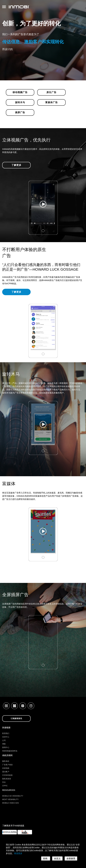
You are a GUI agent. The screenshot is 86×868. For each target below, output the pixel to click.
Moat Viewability (10, 799)
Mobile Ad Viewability (13, 796)
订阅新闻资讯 (16, 719)
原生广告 (51, 92)
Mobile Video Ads (10, 803)
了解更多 (16, 165)
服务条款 (6, 761)
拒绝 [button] (46, 859)
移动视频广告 (20, 92)
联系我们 (6, 733)
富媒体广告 (51, 102)
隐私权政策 (7, 779)
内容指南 (6, 768)
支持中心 (6, 737)
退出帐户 (6, 772)
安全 (4, 782)
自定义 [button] (57, 859)
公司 (4, 740)
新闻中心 (6, 747)
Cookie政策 (7, 775)
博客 (4, 744)
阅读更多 (18, 853)
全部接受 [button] (71, 859)
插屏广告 (20, 112)
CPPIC (5, 786)
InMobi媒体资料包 (10, 751)
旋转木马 (20, 102)
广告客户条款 (7, 765)
